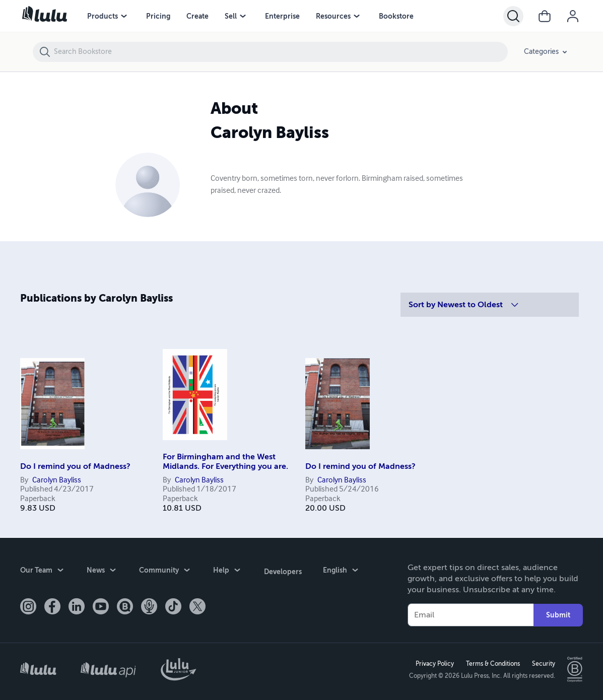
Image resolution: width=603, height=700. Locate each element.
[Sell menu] (243, 16)
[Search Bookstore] (280, 52)
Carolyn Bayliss (57, 480)
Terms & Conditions (492, 663)
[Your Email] (471, 614)
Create (197, 16)
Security (543, 663)
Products (103, 16)
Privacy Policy (434, 663)
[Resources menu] (357, 16)
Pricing (158, 16)
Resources (333, 16)
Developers (282, 570)
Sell (231, 16)
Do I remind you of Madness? (75, 466)
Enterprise (282, 16)
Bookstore (396, 16)
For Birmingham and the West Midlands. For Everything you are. (225, 461)
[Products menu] (124, 16)
